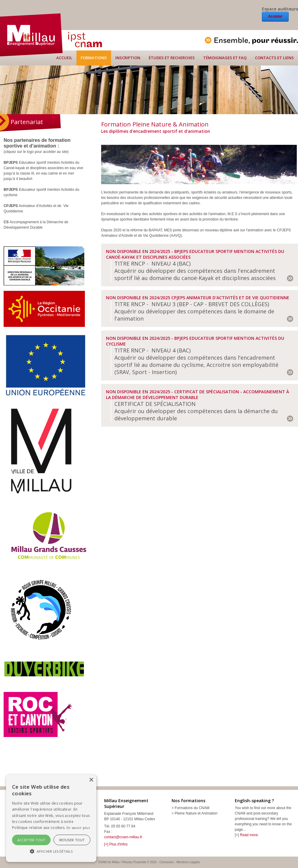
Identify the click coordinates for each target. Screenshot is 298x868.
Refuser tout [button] (72, 840)
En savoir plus (78, 828)
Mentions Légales (188, 862)
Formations (94, 58)
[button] (51, 851)
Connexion (167, 862)
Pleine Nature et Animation (196, 813)
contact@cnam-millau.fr (123, 837)
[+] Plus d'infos (116, 844)
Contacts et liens (274, 58)
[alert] (51, 818)
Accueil (64, 58)
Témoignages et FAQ (225, 58)
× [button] (91, 780)
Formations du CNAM (192, 808)
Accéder (275, 17)
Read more (249, 835)
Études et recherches (172, 58)
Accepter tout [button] (31, 840)
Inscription (128, 58)
